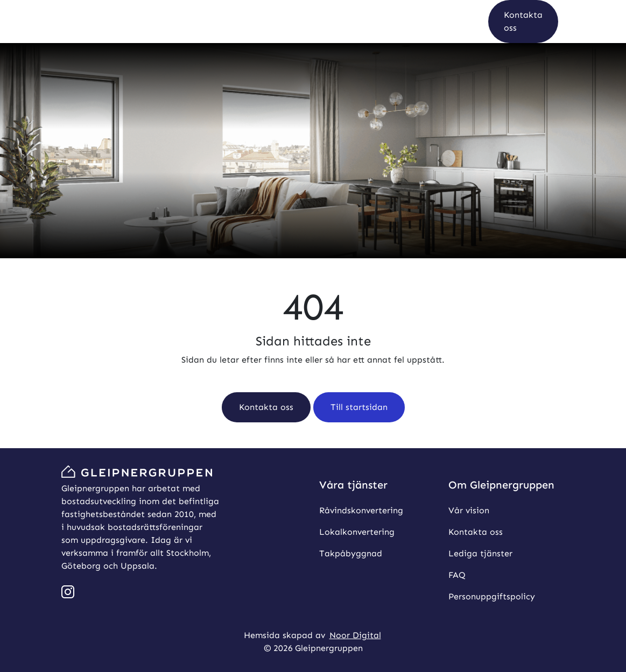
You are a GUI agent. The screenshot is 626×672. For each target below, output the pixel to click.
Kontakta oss (476, 532)
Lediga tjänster (480, 553)
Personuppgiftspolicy (492, 596)
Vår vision (469, 510)
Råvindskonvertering (361, 510)
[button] (523, 22)
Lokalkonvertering (357, 532)
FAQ (457, 575)
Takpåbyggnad (351, 553)
